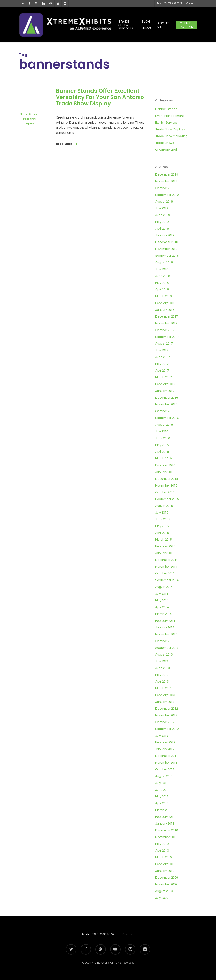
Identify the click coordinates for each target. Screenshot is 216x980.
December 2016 (167, 398)
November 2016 (166, 404)
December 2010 (167, 830)
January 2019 (165, 235)
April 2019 (162, 229)
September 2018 (167, 256)
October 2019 (165, 188)
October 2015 (165, 492)
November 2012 (166, 715)
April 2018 (162, 290)
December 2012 (167, 709)
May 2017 (162, 364)
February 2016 (165, 465)
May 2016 (162, 445)
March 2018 (163, 296)
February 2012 (165, 742)
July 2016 (162, 431)
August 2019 (164, 202)
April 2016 (162, 452)
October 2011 (165, 769)
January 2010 (165, 871)
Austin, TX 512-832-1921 (99, 934)
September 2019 (167, 195)
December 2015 (167, 479)
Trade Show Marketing (171, 136)
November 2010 (166, 837)
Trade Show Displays (170, 129)
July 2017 (162, 350)
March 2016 (163, 459)
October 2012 (165, 722)
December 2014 (167, 560)
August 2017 (164, 344)
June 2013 (163, 668)
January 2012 (165, 749)
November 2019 (166, 181)
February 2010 (165, 864)
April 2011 (162, 803)
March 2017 (163, 377)
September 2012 (167, 729)
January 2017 (165, 391)
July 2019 (162, 208)
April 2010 (162, 851)
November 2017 (166, 323)
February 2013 (165, 695)
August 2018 (164, 262)
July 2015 (162, 513)
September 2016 (167, 418)
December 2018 (167, 242)
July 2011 (162, 783)
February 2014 (165, 621)
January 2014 (165, 628)
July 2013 (162, 661)
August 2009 (164, 891)
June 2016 (163, 438)
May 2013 (162, 675)
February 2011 (165, 817)
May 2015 (162, 526)
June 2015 (163, 519)
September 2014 (167, 580)
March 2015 (163, 540)
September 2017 (167, 337)
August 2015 (164, 506)
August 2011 (164, 776)
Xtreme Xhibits (28, 114)
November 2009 (166, 884)
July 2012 (162, 736)
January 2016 (165, 472)
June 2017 (163, 357)
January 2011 (165, 824)
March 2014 (163, 614)
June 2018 (163, 276)
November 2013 (166, 634)
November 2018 (166, 249)
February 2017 (165, 384)
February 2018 (165, 303)
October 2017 (165, 330)
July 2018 (162, 269)
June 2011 (163, 790)
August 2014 (164, 587)
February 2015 (165, 546)
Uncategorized (166, 150)
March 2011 (163, 810)
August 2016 (164, 425)
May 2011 (162, 797)
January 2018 (165, 310)
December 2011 (167, 756)
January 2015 (165, 553)
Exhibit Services (166, 123)
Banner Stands (166, 109)
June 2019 (163, 215)
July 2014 (162, 594)
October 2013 (165, 641)
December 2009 (167, 878)
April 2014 (162, 607)
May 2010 (162, 844)
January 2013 (165, 702)
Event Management (170, 116)
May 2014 (162, 600)
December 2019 (167, 175)
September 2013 (167, 648)
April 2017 (162, 371)
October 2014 (165, 573)
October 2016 (165, 411)
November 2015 (166, 486)
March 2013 (163, 688)
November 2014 (166, 567)
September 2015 (167, 499)
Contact (128, 934)
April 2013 (162, 682)
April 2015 (162, 533)
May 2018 (162, 283)
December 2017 (167, 317)
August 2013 (164, 655)
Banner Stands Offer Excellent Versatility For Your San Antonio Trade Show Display (100, 97)
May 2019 (162, 222)
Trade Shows (165, 143)
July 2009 (162, 898)
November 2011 (166, 763)
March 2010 (163, 857)
